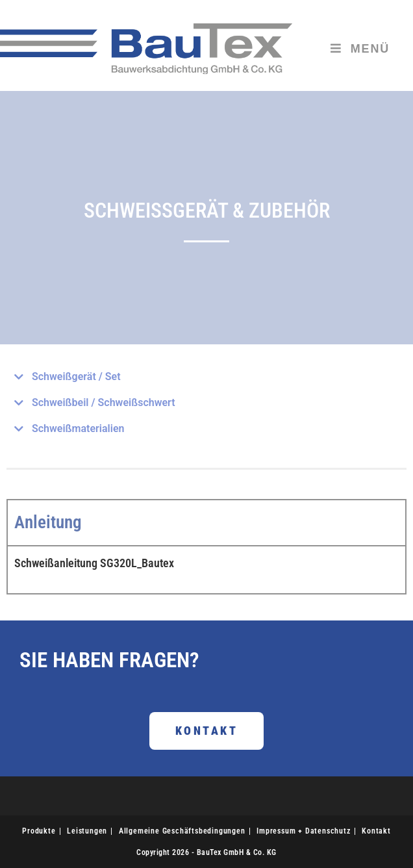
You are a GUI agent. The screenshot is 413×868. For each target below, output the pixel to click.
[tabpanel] (206, 569)
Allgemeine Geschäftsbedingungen (182, 831)
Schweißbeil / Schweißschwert (104, 402)
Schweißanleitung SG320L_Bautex (94, 563)
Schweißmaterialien (78, 428)
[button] (206, 377)
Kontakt (376, 831)
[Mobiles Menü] (360, 49)
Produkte (39, 831)
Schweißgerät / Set (76, 377)
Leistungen (87, 831)
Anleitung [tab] (48, 522)
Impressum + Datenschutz (303, 831)
